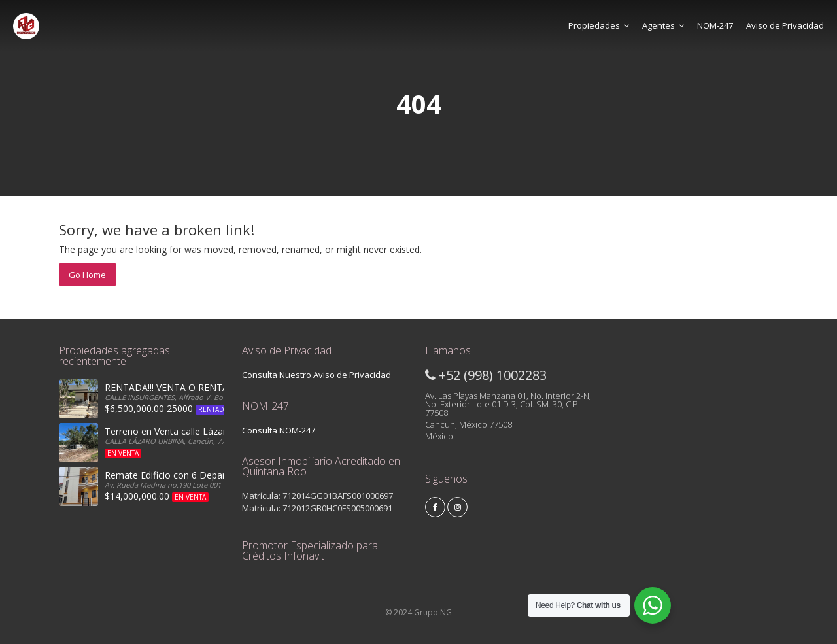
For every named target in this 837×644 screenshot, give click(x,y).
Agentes (663, 25)
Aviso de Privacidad (785, 25)
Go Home (87, 275)
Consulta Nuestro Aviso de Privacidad (316, 375)
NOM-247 (715, 25)
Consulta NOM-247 (279, 430)
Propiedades (599, 25)
